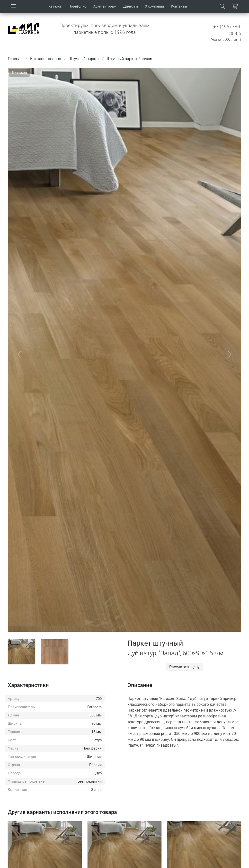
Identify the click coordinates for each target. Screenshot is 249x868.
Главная (15, 59)
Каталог (55, 6)
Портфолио (77, 6)
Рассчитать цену (184, 667)
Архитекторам (105, 6)
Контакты (179, 6)
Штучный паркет (84, 59)
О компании (154, 6)
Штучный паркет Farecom (130, 59)
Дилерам (131, 6)
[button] (19, 354)
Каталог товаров (46, 59)
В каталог (20, 72)
